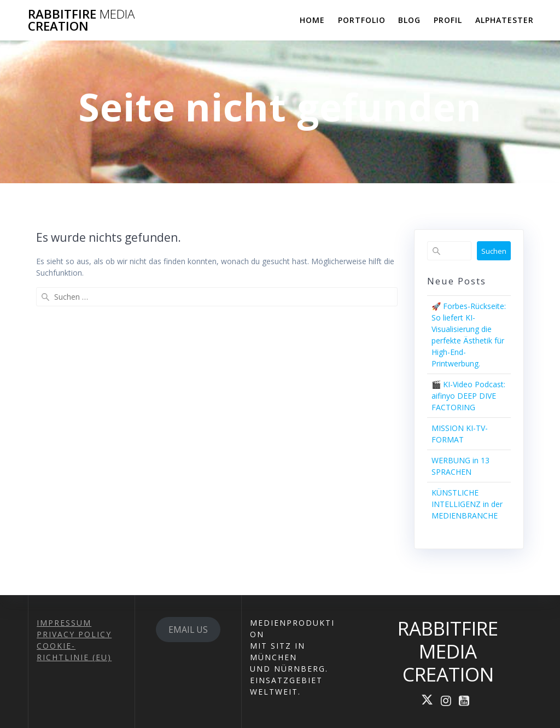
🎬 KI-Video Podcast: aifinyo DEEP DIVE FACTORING (468, 396)
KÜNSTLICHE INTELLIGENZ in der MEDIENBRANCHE (467, 504)
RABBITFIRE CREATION (81, 21)
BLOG (409, 20)
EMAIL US (188, 630)
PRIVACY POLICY (74, 634)
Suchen (494, 251)
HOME (312, 20)
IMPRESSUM (64, 623)
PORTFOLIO (362, 20)
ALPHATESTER (504, 20)
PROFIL (448, 20)
